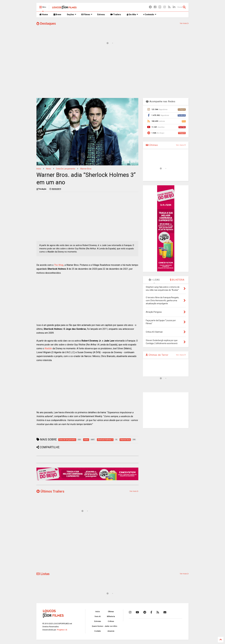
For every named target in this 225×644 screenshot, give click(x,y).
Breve (57, 14)
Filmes (87, 14)
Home (44, 14)
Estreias (98, 621)
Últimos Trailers (50, 491)
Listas (43, 574)
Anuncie (111, 631)
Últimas (152, 145)
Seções (72, 14)
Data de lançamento (66, 169)
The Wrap (59, 265)
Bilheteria (111, 616)
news (49, 169)
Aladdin (48, 348)
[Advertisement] (113, 73)
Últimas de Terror (157, 355)
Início (39, 169)
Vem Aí (98, 616)
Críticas (111, 621)
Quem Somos (98, 626)
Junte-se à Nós (111, 626)
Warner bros (86, 169)
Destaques (46, 24)
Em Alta (132, 14)
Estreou (101, 14)
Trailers (116, 14)
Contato (98, 631)
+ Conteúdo (150, 14)
